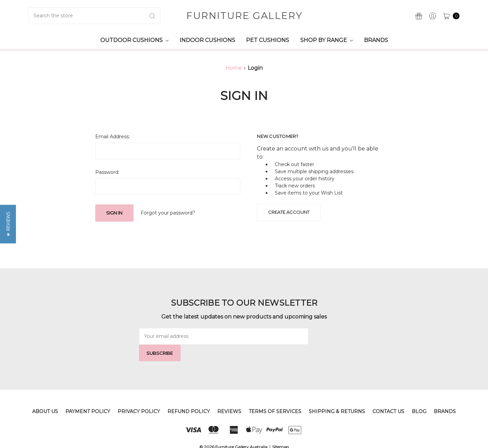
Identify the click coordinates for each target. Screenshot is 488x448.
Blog (419, 395)
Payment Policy (88, 395)
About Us (45, 395)
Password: (107, 172)
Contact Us (388, 395)
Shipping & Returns (337, 395)
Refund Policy (189, 395)
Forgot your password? (168, 213)
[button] (8, 224)
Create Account (289, 212)
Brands (376, 40)
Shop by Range (327, 40)
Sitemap (280, 430)
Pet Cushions (268, 40)
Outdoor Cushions (134, 40)
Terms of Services (275, 395)
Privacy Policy (139, 395)
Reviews (229, 395)
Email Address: (113, 137)
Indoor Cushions (207, 40)
